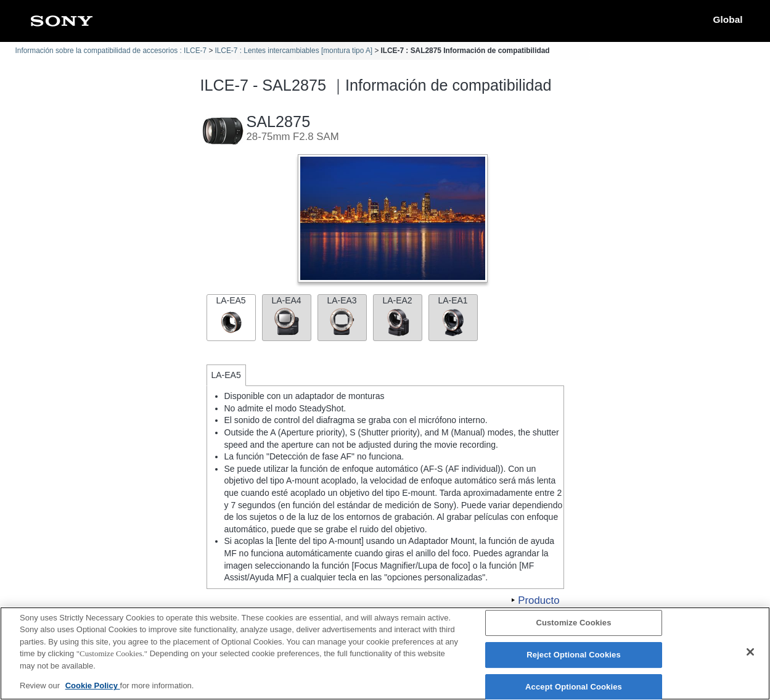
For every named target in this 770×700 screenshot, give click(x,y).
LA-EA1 (453, 316)
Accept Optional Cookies (574, 687)
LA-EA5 (231, 316)
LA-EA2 (398, 316)
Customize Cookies (573, 623)
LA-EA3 (342, 316)
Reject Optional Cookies (574, 655)
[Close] (750, 652)
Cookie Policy (93, 686)
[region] (385, 653)
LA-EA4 (287, 316)
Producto (539, 600)
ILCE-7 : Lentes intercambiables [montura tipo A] (293, 51)
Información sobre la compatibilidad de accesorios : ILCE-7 (111, 51)
